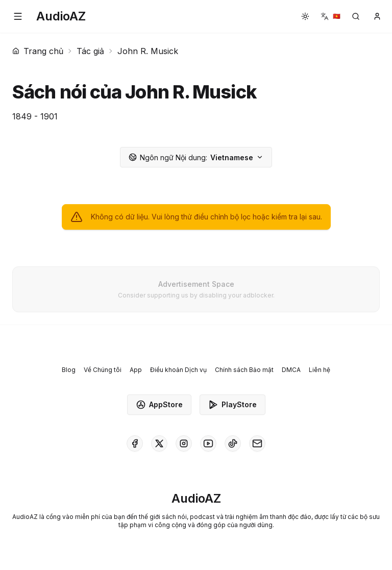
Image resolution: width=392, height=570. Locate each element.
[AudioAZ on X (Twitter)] (159, 443)
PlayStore (232, 405)
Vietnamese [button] (196, 157)
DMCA (291, 370)
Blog (69, 370)
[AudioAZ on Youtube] (208, 443)
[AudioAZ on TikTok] (233, 443)
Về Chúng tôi (103, 370)
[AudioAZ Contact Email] (257, 443)
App (136, 370)
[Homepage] (61, 16)
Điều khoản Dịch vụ (178, 370)
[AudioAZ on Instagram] (184, 443)
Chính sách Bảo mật (244, 370)
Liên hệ (320, 370)
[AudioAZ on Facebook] (135, 443)
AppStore (159, 405)
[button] (18, 16)
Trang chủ (38, 51)
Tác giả (90, 51)
